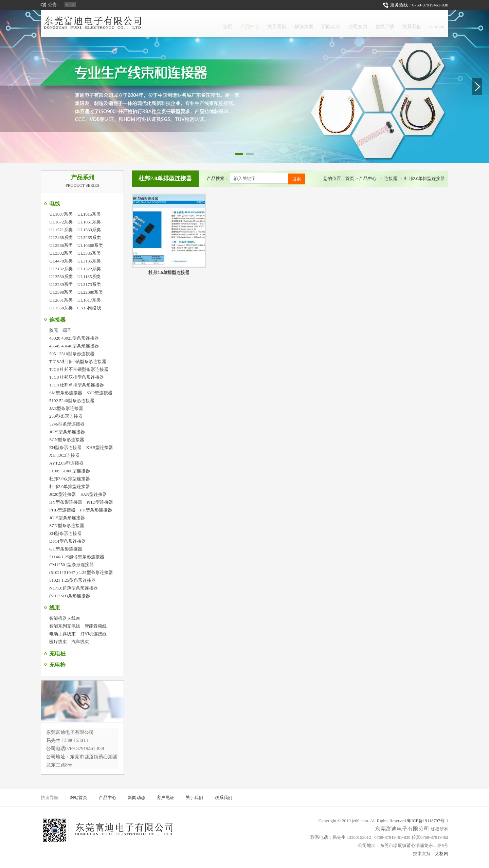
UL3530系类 (61, 277)
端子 (67, 330)
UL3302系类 (61, 253)
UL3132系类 (61, 269)
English (434, 24)
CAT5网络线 (89, 308)
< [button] (67, 5)
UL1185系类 (89, 277)
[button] (239, 154)
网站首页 (78, 798)
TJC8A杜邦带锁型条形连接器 (78, 361)
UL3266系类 (61, 245)
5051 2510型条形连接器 (72, 354)
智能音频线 (96, 626)
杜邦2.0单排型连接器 (70, 486)
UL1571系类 (61, 230)
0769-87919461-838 (430, 5)
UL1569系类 (89, 230)
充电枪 (57, 665)
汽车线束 (80, 642)
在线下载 (368, 24)
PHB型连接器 (62, 510)
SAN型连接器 (94, 494)
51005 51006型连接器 (70, 471)
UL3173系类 (89, 284)
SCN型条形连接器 (67, 440)
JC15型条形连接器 (67, 518)
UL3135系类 (89, 261)
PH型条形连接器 (96, 510)
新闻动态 (301, 24)
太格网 (442, 854)
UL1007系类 (61, 214)
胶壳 (54, 330)
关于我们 (233, 24)
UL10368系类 (90, 245)
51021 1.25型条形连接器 (73, 580)
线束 (55, 608)
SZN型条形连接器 (67, 526)
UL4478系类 (61, 261)
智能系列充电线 (65, 626)
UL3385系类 (89, 253)
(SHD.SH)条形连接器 (70, 596)
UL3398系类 (61, 292)
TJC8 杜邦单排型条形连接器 (77, 385)
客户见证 (165, 798)
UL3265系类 (89, 238)
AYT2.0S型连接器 (66, 463)
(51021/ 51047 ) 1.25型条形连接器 (81, 572)
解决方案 (267, 24)
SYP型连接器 (99, 393)
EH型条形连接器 (65, 447)
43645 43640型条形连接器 (74, 346)
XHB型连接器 (100, 447)
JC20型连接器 (63, 494)
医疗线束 (58, 642)
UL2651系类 (61, 300)
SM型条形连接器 (66, 393)
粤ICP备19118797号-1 (428, 821)
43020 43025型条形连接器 (74, 338)
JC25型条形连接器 (67, 432)
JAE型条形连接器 (66, 408)
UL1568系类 (61, 308)
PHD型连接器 (100, 502)
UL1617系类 (89, 300)
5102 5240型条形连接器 (72, 401)
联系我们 (402, 24)
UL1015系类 (89, 214)
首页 (170, 24)
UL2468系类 (61, 238)
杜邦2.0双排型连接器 (70, 479)
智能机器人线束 (65, 618)
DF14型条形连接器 (68, 541)
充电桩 (57, 654)
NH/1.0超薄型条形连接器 (74, 588)
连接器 (57, 320)
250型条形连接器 (66, 416)
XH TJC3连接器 (64, 455)
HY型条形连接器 (66, 502)
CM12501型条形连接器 (71, 565)
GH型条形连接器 (66, 549)
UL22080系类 (90, 292)
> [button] (73, 5)
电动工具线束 (62, 634)
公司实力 (334, 24)
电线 (55, 204)
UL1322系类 (89, 269)
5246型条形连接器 (67, 424)
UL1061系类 (89, 222)
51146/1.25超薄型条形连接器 (77, 557)
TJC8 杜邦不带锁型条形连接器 (79, 369)
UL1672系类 (61, 222)
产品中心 (199, 28)
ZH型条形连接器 (65, 533)
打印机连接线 (93, 634)
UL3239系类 (61, 284)
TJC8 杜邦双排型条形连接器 (77, 377)
